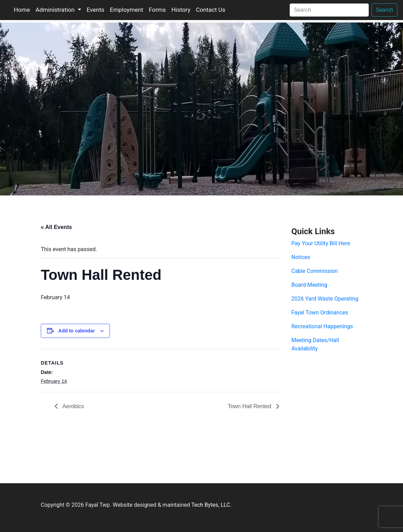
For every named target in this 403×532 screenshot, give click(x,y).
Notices (301, 257)
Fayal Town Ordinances (320, 313)
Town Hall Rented (250, 406)
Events (96, 10)
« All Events (56, 227)
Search (385, 10)
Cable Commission (315, 271)
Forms (157, 10)
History (181, 10)
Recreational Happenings (322, 326)
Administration (56, 10)
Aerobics (73, 406)
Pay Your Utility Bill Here (321, 243)
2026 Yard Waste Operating (325, 299)
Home (22, 10)
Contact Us (211, 10)
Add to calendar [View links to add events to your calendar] (77, 331)
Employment (127, 10)
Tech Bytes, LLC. (211, 505)
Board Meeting (309, 285)
